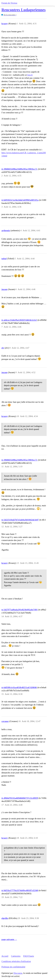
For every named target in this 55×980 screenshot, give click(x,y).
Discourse (18, 973)
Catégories (16, 956)
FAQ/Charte (29, 956)
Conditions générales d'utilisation (16, 961)
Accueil (5, 956)
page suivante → (9, 939)
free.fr (30, 75)
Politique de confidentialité (13, 967)
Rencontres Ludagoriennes (24, 10)
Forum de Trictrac (9, 3)
